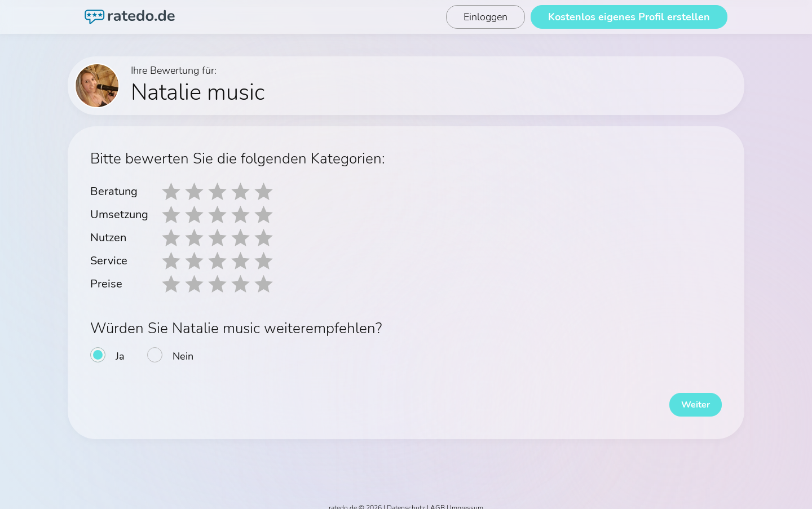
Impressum (467, 499)
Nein (183, 353)
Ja (120, 353)
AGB (438, 499)
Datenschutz (406, 499)
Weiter (688, 396)
